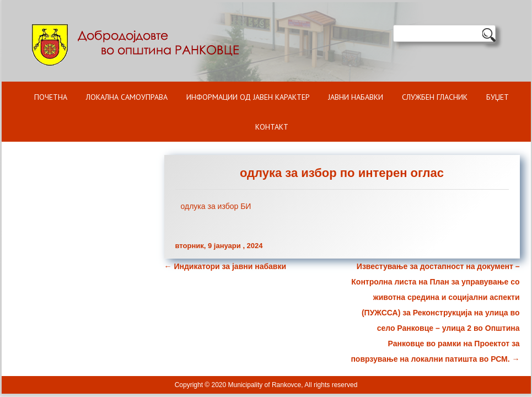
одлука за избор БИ (216, 206)
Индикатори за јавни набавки (225, 266)
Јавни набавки (356, 97)
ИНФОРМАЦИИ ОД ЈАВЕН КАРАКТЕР (248, 97)
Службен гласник (435, 97)
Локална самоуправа (127, 97)
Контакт (272, 127)
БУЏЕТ (498, 97)
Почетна (51, 97)
